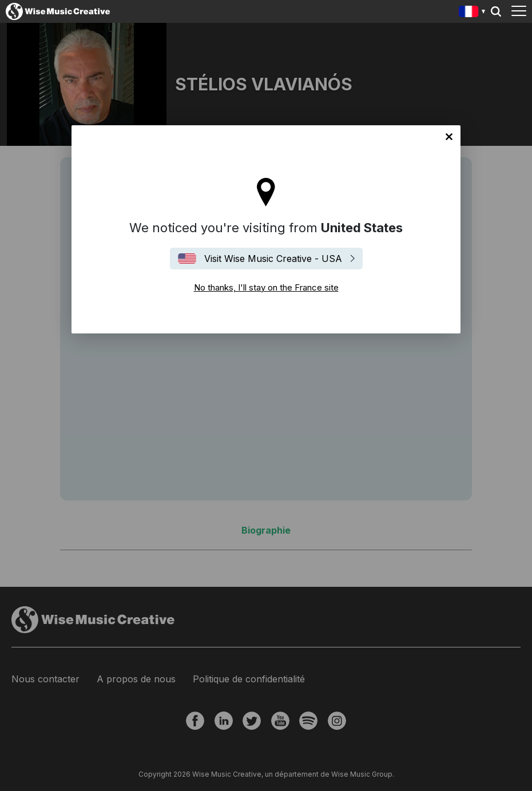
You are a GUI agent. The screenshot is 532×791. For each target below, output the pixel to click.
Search (496, 11)
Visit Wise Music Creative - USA (273, 259)
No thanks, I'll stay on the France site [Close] (449, 137)
